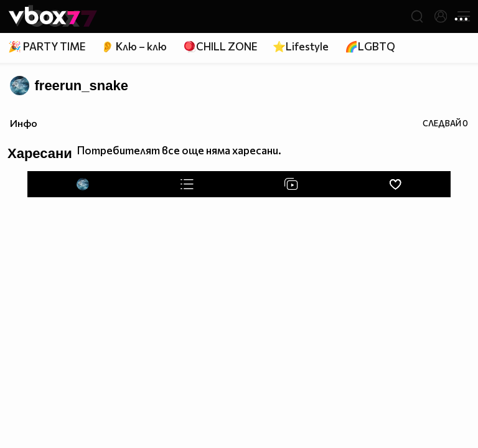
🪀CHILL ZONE (220, 46)
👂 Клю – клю (134, 46)
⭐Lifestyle (301, 46)
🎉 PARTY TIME (47, 46)
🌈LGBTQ (370, 46)
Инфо (24, 123)
